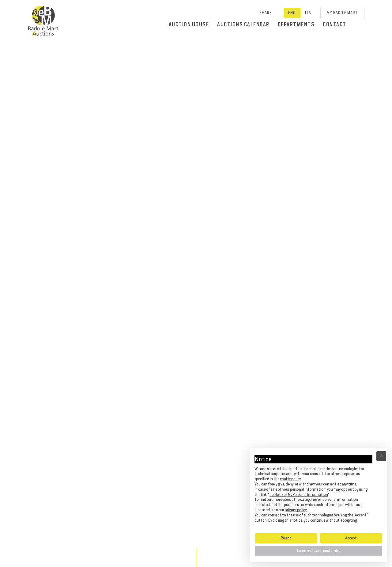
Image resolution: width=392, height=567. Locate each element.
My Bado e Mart (342, 13)
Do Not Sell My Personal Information (299, 495)
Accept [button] (351, 538)
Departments (296, 24)
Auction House (189, 24)
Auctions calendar (243, 24)
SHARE (266, 13)
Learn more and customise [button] (319, 551)
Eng (292, 13)
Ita (308, 13)
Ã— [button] (381, 456)
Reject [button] (286, 538)
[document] (318, 490)
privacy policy (296, 510)
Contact (335, 24)
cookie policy (290, 479)
